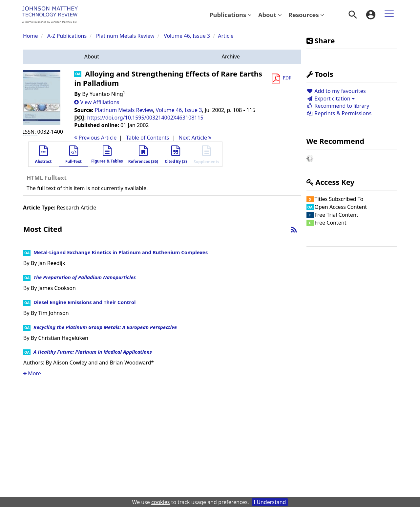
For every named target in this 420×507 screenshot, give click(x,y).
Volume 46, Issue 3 (188, 36)
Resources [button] (306, 15)
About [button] (270, 15)
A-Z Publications (67, 36)
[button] (92, 57)
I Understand (270, 502)
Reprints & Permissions (339, 113)
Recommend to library (338, 106)
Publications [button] (231, 15)
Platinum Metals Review (125, 36)
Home (31, 36)
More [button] (32, 373)
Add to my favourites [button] (336, 91)
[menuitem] (231, 15)
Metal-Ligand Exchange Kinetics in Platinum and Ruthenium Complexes (121, 252)
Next (195, 138)
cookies (160, 502)
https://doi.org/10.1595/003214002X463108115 (145, 118)
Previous (95, 138)
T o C (147, 138)
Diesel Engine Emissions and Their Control (85, 302)
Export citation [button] (331, 99)
